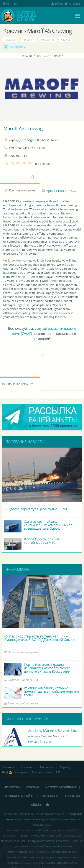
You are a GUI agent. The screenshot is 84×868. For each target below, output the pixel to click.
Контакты (50, 796)
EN (15, 3)
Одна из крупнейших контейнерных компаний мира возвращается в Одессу (38, 526)
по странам (18, 47)
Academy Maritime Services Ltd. (53, 731)
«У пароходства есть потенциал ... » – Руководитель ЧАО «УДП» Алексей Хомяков (41, 638)
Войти (57, 3)
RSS (58, 772)
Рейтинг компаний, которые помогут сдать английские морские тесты (41, 692)
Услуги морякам (61, 787)
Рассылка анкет (43, 772)
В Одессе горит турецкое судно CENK (36, 509)
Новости (12, 787)
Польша (34, 741)
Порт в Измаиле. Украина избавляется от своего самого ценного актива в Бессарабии (37, 669)
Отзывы (74, 3)
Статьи (33, 787)
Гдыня (47, 741)
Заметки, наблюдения (23, 652)
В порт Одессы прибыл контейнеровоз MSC (32, 543)
